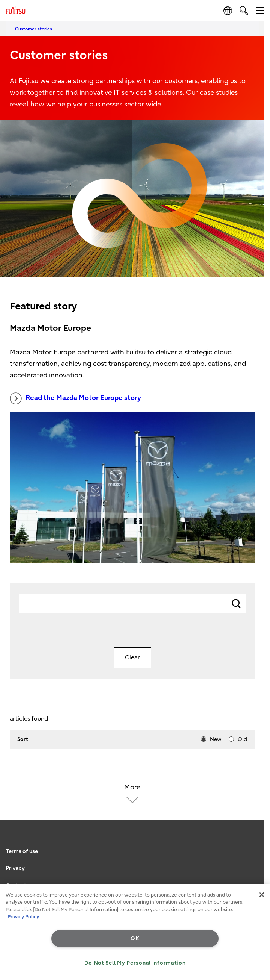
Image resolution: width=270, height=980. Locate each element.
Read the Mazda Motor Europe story (75, 398)
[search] (244, 10)
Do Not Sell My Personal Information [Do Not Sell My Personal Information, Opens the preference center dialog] (135, 963)
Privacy (15, 868)
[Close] (262, 895)
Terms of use (22, 851)
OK (135, 938)
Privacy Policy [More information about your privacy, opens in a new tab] (23, 917)
